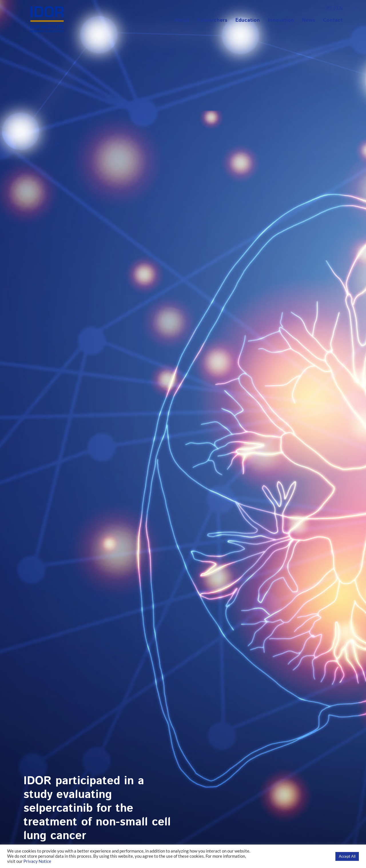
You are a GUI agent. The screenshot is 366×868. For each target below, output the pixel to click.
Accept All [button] (347, 856)
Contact (333, 20)
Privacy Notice (37, 861)
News (309, 20)
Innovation (281, 20)
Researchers (212, 20)
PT (329, 8)
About (182, 20)
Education (248, 20)
